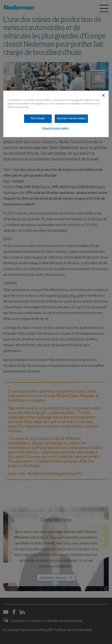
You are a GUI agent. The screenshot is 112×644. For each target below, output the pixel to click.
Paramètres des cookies (55, 129)
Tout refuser (38, 119)
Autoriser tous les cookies (71, 119)
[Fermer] (103, 95)
